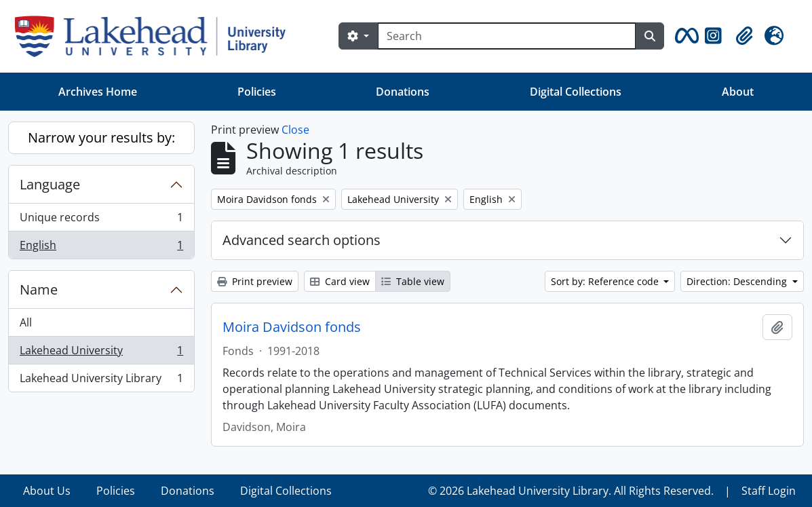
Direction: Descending (738, 281)
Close (295, 130)
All (26, 322)
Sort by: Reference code (606, 281)
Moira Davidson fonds (292, 327)
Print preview (255, 281)
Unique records (101, 220)
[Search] (507, 36)
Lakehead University (101, 353)
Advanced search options (302, 240)
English (101, 248)
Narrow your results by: (101, 137)
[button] (684, 36)
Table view (413, 281)
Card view (340, 281)
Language (50, 184)
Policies (257, 92)
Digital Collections (576, 92)
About (738, 92)
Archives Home (98, 92)
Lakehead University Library (101, 381)
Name (39, 289)
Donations (403, 92)
